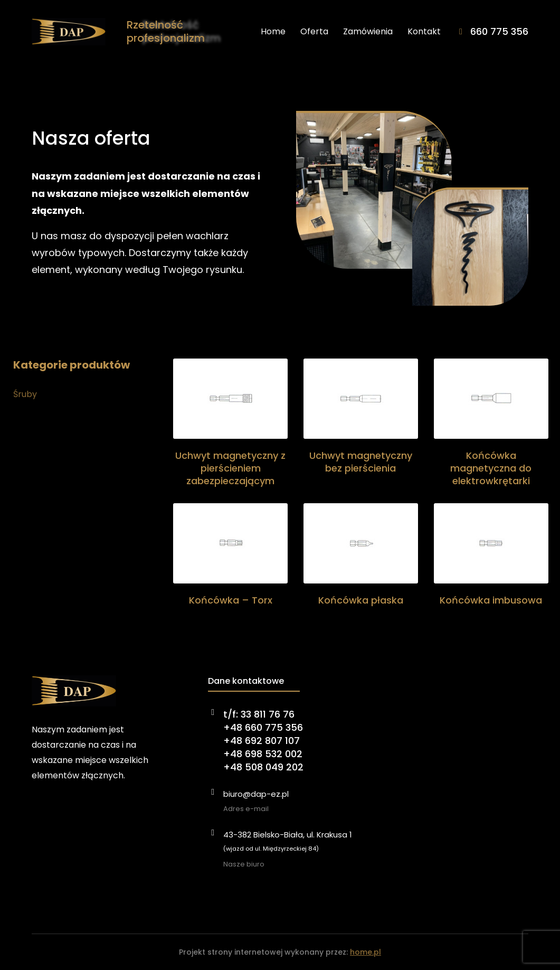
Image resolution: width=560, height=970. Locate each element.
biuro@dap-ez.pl (256, 794)
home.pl (366, 952)
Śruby (25, 394)
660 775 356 (499, 31)
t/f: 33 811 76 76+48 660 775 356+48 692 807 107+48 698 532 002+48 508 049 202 (263, 741)
